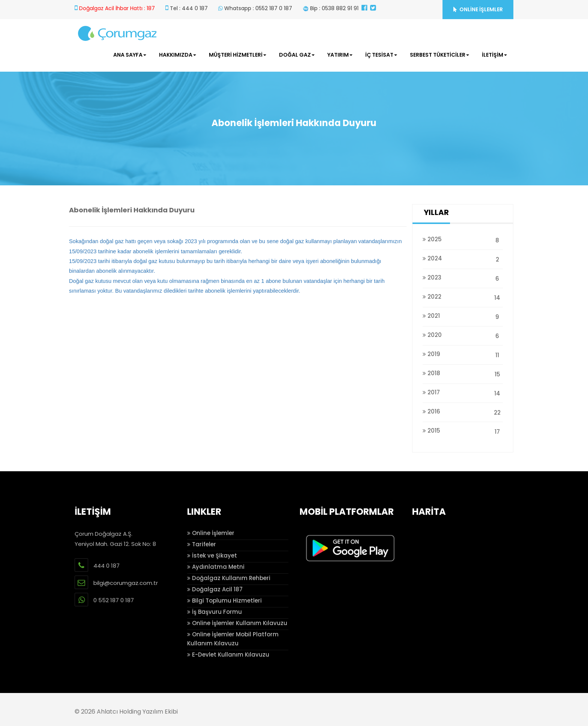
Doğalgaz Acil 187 (215, 589)
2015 (463, 431)
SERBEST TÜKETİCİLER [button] (439, 55)
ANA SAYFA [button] (130, 55)
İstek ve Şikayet (212, 555)
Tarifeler (202, 544)
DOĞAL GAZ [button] (297, 55)
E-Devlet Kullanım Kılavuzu (228, 655)
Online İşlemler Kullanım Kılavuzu (237, 623)
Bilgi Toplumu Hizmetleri (224, 600)
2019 (463, 354)
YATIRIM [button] (340, 55)
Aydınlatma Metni (216, 567)
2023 (463, 277)
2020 (463, 335)
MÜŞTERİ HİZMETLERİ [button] (238, 55)
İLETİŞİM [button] (494, 55)
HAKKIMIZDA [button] (178, 55)
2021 (463, 316)
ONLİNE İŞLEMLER (478, 9)
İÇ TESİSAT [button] (381, 55)
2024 (463, 258)
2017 (463, 392)
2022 (463, 297)
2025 (463, 239)
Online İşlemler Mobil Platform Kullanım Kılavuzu (233, 639)
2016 (463, 411)
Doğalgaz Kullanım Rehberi (229, 578)
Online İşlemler (211, 533)
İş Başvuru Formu (214, 612)
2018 (463, 373)
